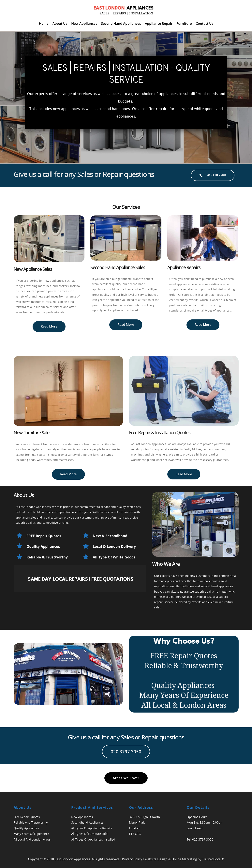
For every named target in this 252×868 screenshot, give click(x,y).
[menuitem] (44, 23)
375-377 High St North (144, 817)
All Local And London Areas (32, 839)
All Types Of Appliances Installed (93, 839)
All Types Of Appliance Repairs (92, 828)
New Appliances (82, 817)
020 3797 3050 (203, 839)
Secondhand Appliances (87, 822)
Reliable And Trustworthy (31, 822)
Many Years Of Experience (31, 834)
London (134, 828)
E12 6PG (135, 834)
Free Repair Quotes (27, 817)
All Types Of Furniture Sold (89, 834)
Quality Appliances (26, 828)
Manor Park (137, 822)
